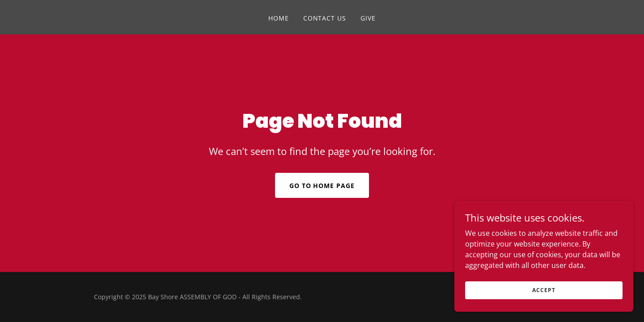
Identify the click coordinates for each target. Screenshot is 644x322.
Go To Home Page (322, 186)
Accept (544, 290)
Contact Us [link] (325, 18)
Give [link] (368, 18)
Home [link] (279, 18)
